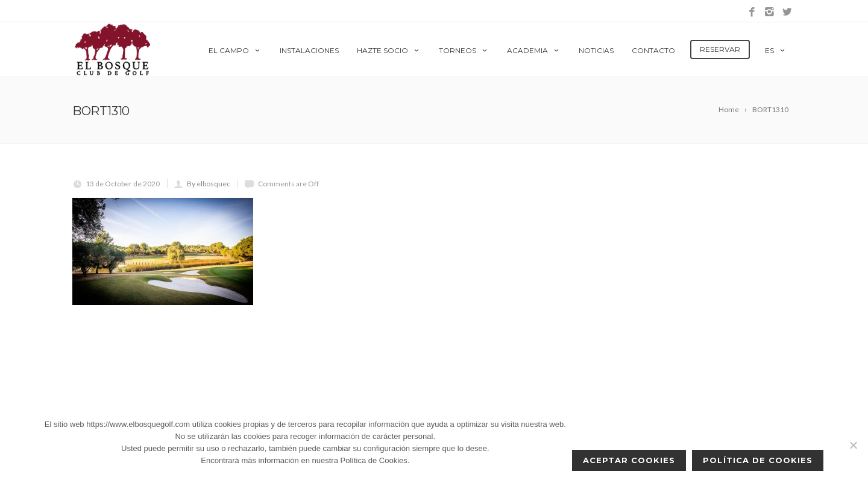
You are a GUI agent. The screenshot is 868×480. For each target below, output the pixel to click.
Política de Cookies (758, 460)
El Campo (235, 50)
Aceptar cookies (629, 460)
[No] (853, 445)
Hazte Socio (389, 50)
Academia (534, 50)
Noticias (596, 50)
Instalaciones (309, 50)
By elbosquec (209, 184)
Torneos (464, 50)
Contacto (653, 50)
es (776, 50)
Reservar (720, 49)
